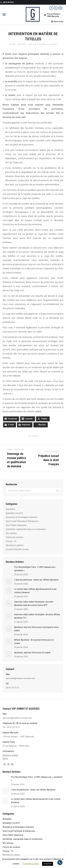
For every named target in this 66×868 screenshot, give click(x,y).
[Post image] (9, 569)
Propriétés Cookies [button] (31, 864)
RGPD (5, 759)
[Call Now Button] (60, 862)
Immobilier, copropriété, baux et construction (26, 529)
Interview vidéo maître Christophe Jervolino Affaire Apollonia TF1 (37, 616)
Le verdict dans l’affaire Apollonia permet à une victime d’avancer (35, 591)
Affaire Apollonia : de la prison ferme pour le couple (34, 642)
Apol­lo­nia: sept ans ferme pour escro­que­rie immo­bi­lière (37, 629)
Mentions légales (10, 755)
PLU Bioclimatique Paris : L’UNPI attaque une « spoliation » (35, 569)
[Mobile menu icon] (4, 14)
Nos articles (11, 533)
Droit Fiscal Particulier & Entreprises (22, 521)
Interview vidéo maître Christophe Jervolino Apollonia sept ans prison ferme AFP (34, 603)
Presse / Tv (11, 541)
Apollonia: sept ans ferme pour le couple (32, 653)
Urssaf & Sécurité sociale (17, 549)
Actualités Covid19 (14, 513)
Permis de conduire (15, 537)
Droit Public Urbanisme (16, 525)
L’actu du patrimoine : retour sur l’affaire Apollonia (36, 580)
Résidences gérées (15, 545)
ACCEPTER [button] (48, 864)
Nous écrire (57, 21)
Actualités (10, 509)
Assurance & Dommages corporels (21, 517)
